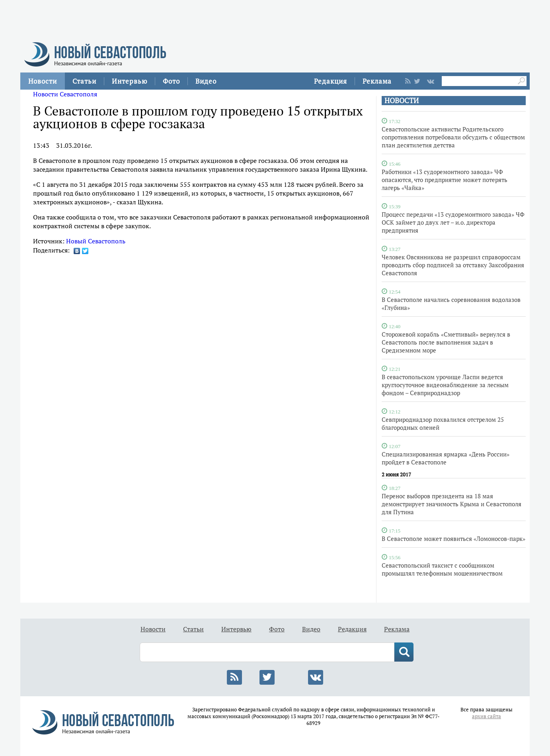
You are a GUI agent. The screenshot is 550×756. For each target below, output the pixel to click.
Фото (171, 81)
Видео (206, 81)
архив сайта (487, 716)
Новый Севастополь (96, 241)
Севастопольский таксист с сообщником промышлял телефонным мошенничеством (442, 569)
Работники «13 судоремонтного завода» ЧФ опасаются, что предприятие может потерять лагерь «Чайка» (445, 180)
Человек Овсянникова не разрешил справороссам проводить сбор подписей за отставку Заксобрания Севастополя (453, 265)
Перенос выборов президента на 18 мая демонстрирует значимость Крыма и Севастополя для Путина (452, 504)
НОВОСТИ (402, 101)
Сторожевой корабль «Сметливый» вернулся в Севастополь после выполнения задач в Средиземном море (446, 342)
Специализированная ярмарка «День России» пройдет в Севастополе (446, 458)
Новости (43, 81)
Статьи (84, 81)
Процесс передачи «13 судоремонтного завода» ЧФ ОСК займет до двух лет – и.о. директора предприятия (453, 222)
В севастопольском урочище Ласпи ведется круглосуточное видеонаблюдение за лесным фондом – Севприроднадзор (445, 385)
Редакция (331, 81)
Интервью (130, 81)
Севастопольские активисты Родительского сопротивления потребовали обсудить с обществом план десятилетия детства (453, 137)
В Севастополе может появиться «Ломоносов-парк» (453, 539)
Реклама (377, 81)
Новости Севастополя (65, 94)
